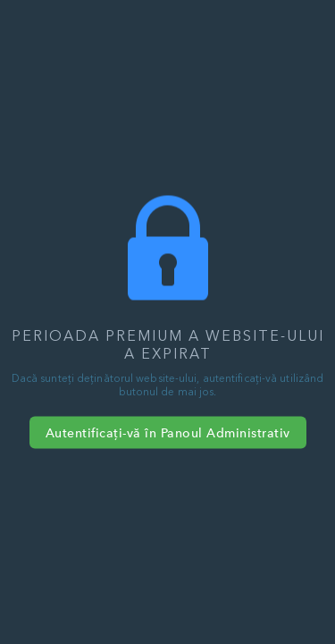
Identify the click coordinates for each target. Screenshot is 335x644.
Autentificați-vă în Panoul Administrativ (168, 433)
